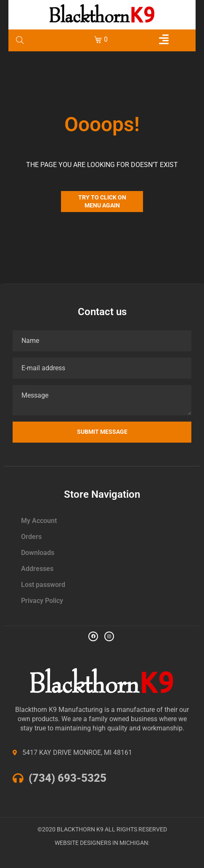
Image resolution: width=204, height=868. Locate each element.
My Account (39, 521)
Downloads (38, 553)
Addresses (37, 569)
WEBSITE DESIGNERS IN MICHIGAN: (102, 843)
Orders (31, 537)
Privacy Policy (42, 601)
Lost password (43, 585)
